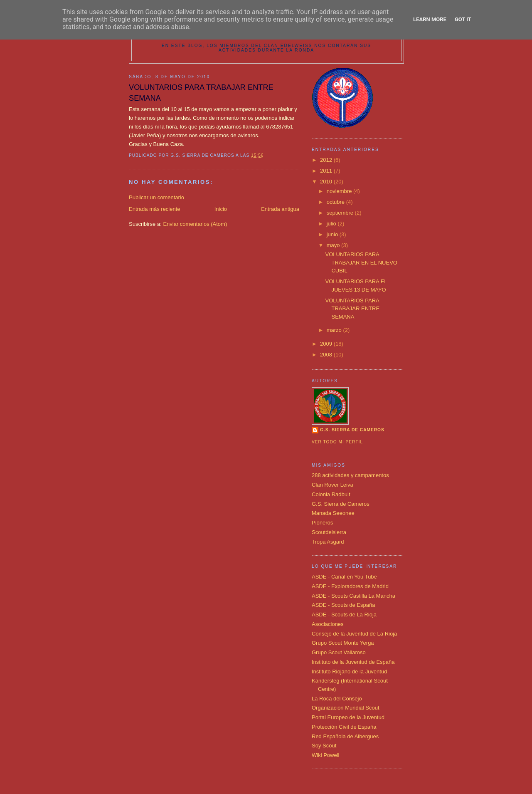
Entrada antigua (280, 209)
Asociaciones (328, 624)
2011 (327, 171)
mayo (334, 245)
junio (333, 234)
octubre (336, 202)
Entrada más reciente (155, 209)
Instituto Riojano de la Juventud (349, 672)
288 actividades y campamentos (350, 475)
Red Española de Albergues (345, 736)
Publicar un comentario (156, 197)
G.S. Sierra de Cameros (341, 504)
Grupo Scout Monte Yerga (343, 643)
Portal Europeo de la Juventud (348, 717)
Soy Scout (324, 746)
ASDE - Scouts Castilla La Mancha (353, 596)
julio (332, 224)
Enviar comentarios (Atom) (195, 224)
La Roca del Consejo (337, 699)
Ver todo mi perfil (337, 442)
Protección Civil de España (344, 727)
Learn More (430, 19)
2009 (327, 344)
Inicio (221, 209)
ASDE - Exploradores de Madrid (350, 586)
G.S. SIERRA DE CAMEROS (352, 430)
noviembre (340, 191)
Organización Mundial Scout (346, 708)
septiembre (341, 213)
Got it (463, 19)
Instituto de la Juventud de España (353, 662)
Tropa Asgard (328, 542)
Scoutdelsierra (329, 532)
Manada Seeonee (333, 513)
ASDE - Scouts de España (343, 605)
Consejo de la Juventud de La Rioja (354, 634)
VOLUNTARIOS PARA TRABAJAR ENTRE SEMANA (352, 309)
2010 (327, 182)
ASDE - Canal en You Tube (344, 577)
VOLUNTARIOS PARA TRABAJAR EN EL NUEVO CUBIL (361, 262)
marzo (335, 330)
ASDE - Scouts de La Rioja (344, 615)
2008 (327, 355)
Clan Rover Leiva (332, 485)
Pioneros (322, 523)
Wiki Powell (325, 755)
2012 (327, 160)
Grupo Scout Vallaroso (339, 652)
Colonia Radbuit (331, 494)
